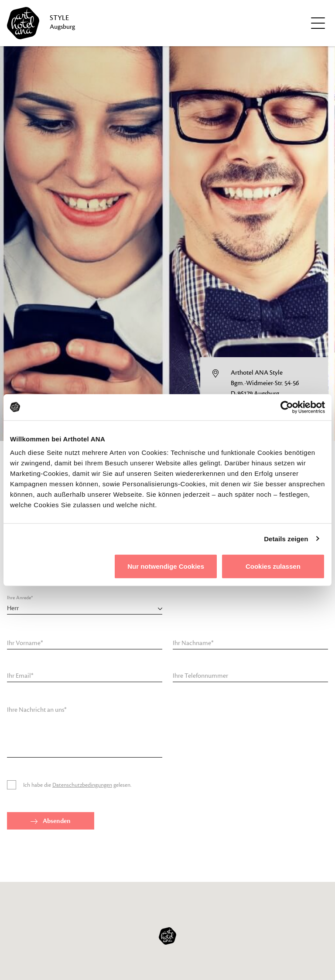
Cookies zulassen (273, 566)
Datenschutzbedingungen (82, 785)
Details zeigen (286, 538)
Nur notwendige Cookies (166, 566)
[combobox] (85, 608)
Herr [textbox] (13, 608)
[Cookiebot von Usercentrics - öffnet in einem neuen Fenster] (287, 407)
